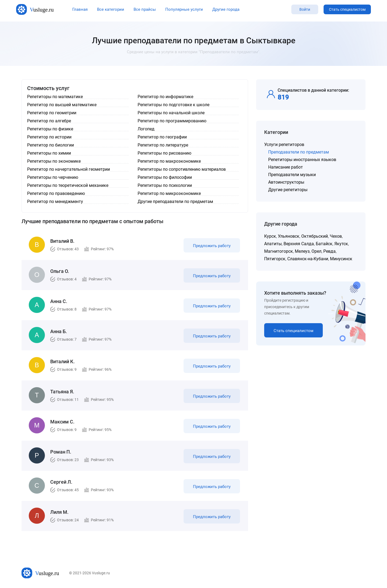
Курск (270, 236)
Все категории (111, 9)
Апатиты (273, 244)
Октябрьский (315, 236)
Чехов (336, 236)
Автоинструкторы (286, 182)
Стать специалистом (347, 9)
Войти (305, 9)
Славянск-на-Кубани (308, 259)
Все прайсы (145, 9)
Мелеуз (302, 251)
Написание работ (286, 167)
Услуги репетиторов (284, 145)
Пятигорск (275, 259)
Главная (80, 9)
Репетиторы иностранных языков (302, 160)
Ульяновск (289, 236)
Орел (316, 251)
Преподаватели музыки (292, 175)
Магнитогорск (279, 251)
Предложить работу (212, 246)
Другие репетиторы (288, 190)
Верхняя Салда (299, 244)
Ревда (329, 251)
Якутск (341, 244)
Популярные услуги (184, 9)
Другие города (226, 9)
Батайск (324, 244)
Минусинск (341, 259)
